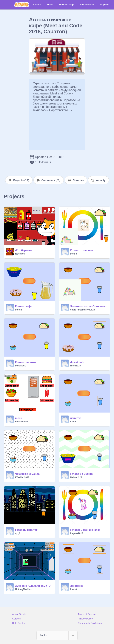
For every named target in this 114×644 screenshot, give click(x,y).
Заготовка (77, 586)
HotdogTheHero (24, 589)
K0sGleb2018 (22, 477)
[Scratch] (22, 5)
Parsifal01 (20, 366)
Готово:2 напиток (26, 530)
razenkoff (20, 254)
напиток (76, 418)
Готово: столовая (82, 250)
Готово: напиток (26, 362)
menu (19, 418)
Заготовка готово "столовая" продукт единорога (89, 306)
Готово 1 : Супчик (82, 474)
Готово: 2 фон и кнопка (85, 530)
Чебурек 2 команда (27, 474)
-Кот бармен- (23, 250)
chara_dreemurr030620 (83, 310)
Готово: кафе (24, 306)
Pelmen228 (76, 477)
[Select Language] (57, 635)
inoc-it (74, 254)
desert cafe (77, 362)
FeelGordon (21, 422)
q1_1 (18, 533)
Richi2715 (76, 366)
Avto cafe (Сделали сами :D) (33, 586)
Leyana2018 (77, 533)
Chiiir (73, 422)
